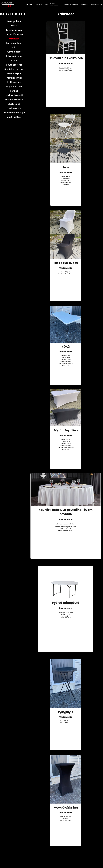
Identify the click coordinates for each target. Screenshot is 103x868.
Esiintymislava (14, 30)
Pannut (14, 91)
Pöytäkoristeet (14, 65)
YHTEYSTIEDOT (96, 5)
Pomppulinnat (14, 78)
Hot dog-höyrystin (14, 95)
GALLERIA (85, 5)
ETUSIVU (29, 5)
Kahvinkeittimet (14, 56)
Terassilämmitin (14, 34)
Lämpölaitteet (14, 43)
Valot (14, 60)
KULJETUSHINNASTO (72, 5)
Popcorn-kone (14, 87)
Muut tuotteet (14, 117)
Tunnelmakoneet (14, 100)
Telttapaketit (14, 21)
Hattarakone (14, 82)
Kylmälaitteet (14, 52)
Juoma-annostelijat (14, 113)
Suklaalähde (14, 108)
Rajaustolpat (14, 73)
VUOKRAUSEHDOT (41, 5)
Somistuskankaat (14, 69)
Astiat (14, 47)
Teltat (14, 26)
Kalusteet (14, 39)
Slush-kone (14, 104)
